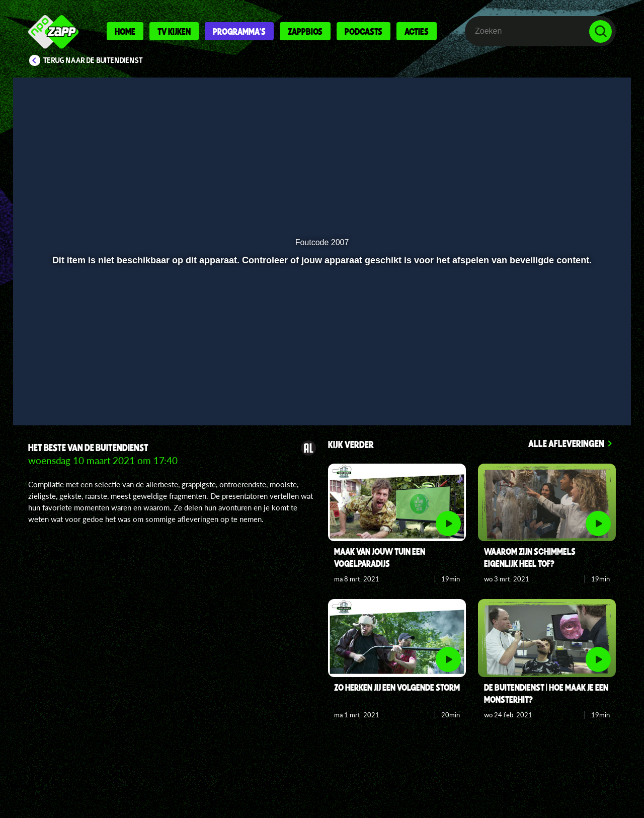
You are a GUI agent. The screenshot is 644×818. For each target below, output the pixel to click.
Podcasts (364, 31)
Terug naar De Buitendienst (93, 60)
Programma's (239, 31)
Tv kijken (174, 31)
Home (125, 31)
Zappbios (305, 31)
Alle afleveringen (566, 443)
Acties (417, 31)
